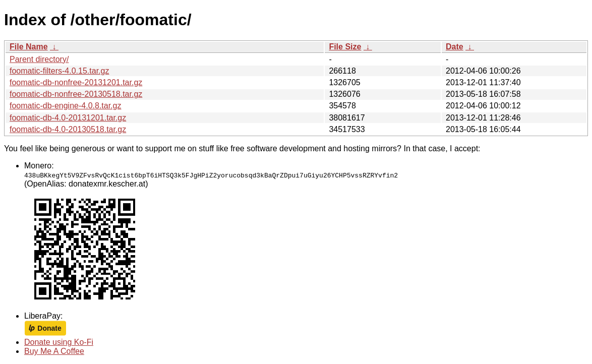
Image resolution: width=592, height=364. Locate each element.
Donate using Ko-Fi (59, 342)
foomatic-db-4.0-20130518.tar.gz (68, 129)
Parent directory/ (39, 59)
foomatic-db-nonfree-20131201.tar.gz (76, 82)
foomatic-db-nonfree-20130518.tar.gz (76, 94)
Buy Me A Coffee (54, 351)
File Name (29, 47)
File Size (345, 47)
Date (455, 47)
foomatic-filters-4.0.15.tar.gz (59, 71)
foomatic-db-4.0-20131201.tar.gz (68, 118)
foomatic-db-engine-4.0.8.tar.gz (65, 106)
